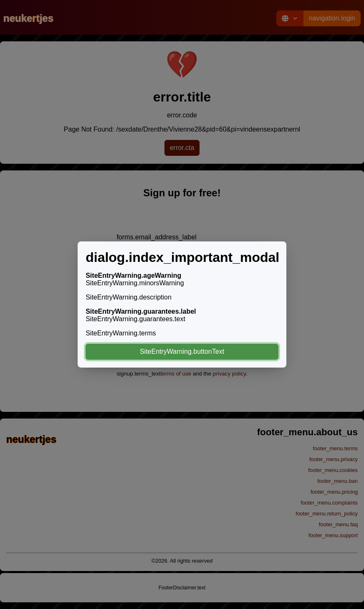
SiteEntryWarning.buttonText (182, 351)
